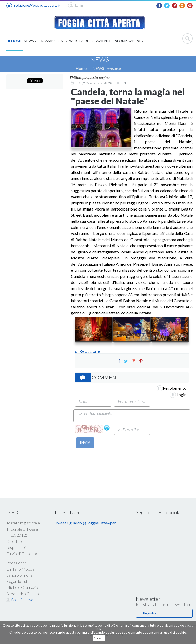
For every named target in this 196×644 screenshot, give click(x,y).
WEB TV (76, 41)
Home (81, 68)
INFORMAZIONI (128, 41)
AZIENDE (104, 41)
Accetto (99, 638)
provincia (114, 69)
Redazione (90, 351)
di (77, 351)
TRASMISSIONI (53, 41)
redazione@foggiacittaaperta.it (33, 6)
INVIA (85, 442)
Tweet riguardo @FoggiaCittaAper (85, 523)
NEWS (30, 41)
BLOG (90, 41)
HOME (15, 41)
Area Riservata (22, 600)
